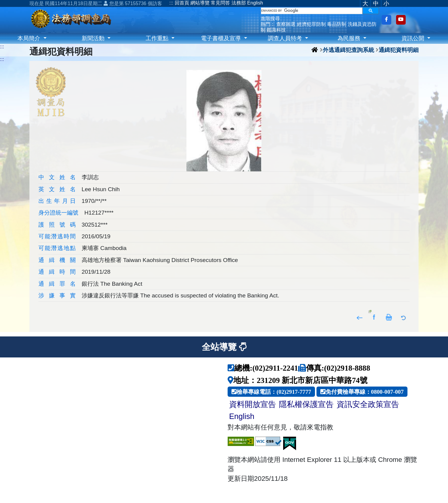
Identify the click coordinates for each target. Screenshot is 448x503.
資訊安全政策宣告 (368, 404)
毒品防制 (337, 24)
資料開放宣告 (253, 404)
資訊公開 (414, 38)
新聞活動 (94, 38)
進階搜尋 (270, 18)
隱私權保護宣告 (306, 404)
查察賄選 (286, 24)
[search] (312, 11)
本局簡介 (30, 38)
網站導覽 (200, 3)
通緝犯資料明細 (399, 50)
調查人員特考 (286, 38)
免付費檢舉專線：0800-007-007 (365, 392)
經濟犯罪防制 (311, 24)
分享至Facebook (374, 317)
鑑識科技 (276, 30)
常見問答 (220, 3)
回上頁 (360, 317)
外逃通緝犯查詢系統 (348, 50)
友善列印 (389, 317)
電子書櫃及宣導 (222, 38)
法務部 (239, 3)
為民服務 (350, 38)
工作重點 (158, 38)
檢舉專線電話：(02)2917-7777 (274, 392)
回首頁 (182, 3)
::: (171, 3)
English (255, 3)
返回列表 (404, 317)
